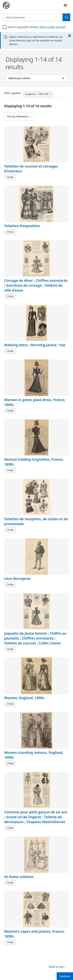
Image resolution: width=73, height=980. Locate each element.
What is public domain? (53, 27)
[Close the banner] (70, 36)
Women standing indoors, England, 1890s (34, 755)
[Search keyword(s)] (33, 17)
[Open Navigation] (65, 5)
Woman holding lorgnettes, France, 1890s (34, 462)
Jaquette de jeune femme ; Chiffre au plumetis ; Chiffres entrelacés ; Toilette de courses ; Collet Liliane (35, 638)
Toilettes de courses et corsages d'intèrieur (31, 169)
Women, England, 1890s (24, 698)
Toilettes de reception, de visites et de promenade (36, 521)
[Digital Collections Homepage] (6, 5)
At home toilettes (19, 877)
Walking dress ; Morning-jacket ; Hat (35, 345)
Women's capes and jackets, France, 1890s (34, 934)
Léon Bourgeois (17, 579)
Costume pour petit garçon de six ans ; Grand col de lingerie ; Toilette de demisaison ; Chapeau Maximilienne (36, 817)
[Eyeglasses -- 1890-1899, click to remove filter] (38, 94)
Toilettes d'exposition (22, 226)
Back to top (57, 967)
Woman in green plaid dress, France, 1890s (35, 402)
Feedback (65, 976)
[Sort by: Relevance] (19, 117)
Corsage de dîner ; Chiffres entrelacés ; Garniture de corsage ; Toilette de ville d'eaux (36, 285)
